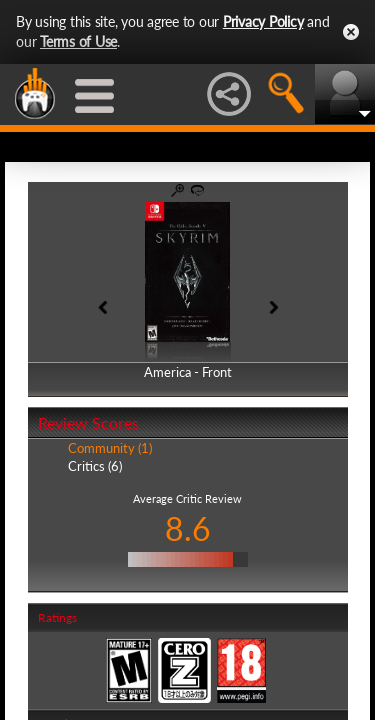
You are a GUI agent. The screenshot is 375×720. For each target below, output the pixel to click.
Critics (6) (95, 466)
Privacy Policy (263, 21)
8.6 (188, 528)
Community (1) (110, 448)
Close (351, 32)
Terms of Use (78, 41)
